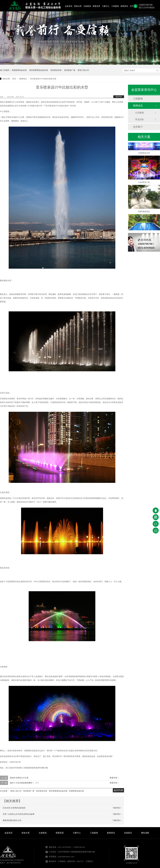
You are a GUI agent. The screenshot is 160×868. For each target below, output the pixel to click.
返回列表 (119, 97)
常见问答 (139, 119)
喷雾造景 (96, 6)
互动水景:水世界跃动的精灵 (14, 808)
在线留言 (128, 833)
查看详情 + (114, 778)
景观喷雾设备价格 (19, 70)
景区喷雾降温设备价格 (39, 70)
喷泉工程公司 (83, 70)
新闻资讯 (124, 6)
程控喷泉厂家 (70, 70)
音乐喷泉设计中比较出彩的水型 (43, 79)
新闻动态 (23, 79)
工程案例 (115, 6)
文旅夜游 (87, 6)
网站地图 (145, 833)
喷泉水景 (78, 6)
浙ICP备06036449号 (14, 863)
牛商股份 (62, 861)
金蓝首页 (69, 6)
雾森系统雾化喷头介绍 (12, 820)
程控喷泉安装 (56, 70)
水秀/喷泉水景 (144, 154)
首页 (14, 79)
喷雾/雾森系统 (144, 212)
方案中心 (106, 6)
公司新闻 (139, 113)
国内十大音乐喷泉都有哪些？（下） (25, 783)
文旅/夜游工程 (144, 183)
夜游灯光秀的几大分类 (19, 778)
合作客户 (138, 127)
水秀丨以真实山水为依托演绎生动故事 (19, 814)
